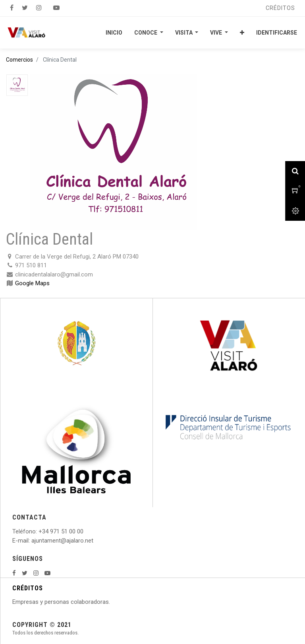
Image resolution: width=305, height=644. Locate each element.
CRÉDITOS (28, 588)
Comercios (19, 60)
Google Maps (32, 283)
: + (39, 531)
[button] (242, 33)
